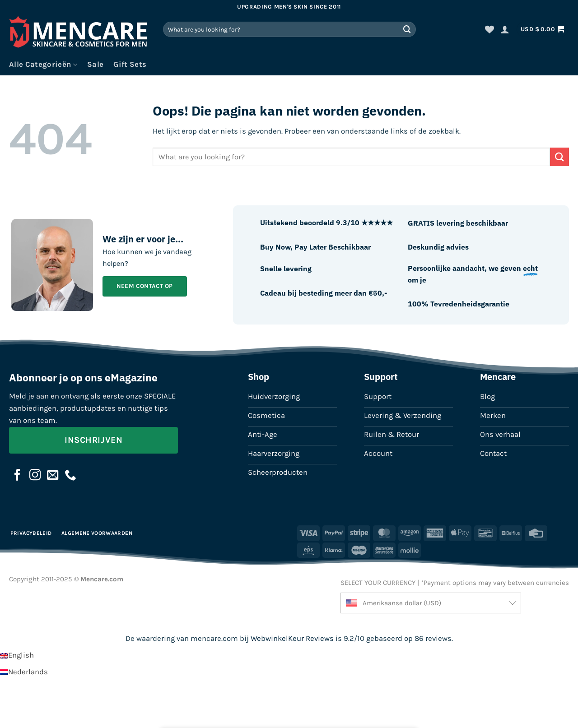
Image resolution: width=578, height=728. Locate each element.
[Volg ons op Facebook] (18, 476)
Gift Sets (130, 64)
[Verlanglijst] (489, 29)
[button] (505, 29)
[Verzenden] (407, 29)
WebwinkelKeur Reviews (292, 638)
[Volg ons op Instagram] (35, 476)
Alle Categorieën (43, 65)
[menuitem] (17, 655)
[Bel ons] (70, 476)
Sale (95, 64)
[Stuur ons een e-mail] (53, 476)
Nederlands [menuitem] (28, 672)
